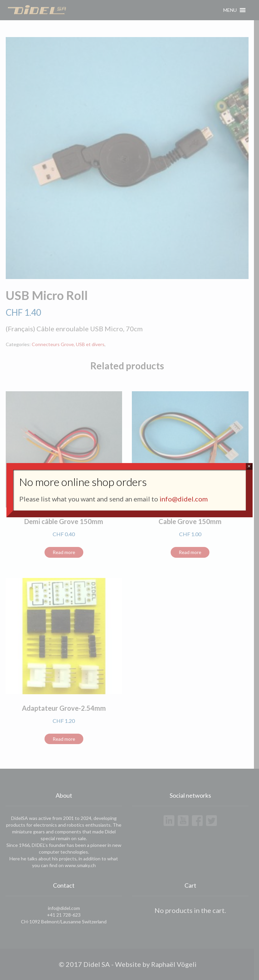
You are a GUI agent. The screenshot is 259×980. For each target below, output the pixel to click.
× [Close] (249, 466)
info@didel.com (184, 499)
